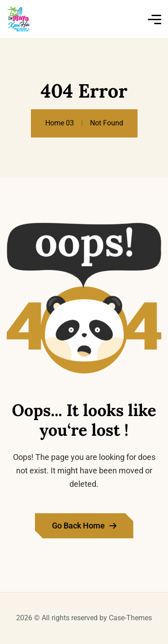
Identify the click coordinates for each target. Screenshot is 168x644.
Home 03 (60, 123)
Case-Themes (130, 618)
